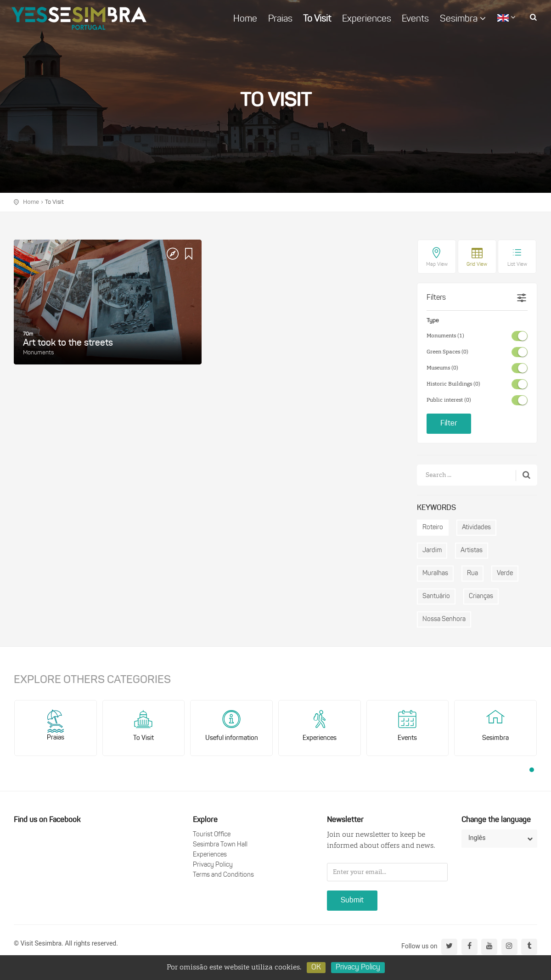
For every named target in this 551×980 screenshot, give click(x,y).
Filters (436, 298)
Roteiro (433, 528)
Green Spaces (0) (447, 352)
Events (415, 19)
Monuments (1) (445, 336)
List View (517, 265)
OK (316, 968)
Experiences (367, 19)
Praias (280, 19)
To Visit (317, 19)
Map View (437, 265)
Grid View (477, 265)
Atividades (476, 528)
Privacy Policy (213, 865)
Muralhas (435, 574)
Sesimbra (463, 19)
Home (245, 19)
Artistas (472, 551)
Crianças (481, 596)
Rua (472, 574)
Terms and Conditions (223, 875)
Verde (505, 574)
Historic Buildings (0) (453, 384)
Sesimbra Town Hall (220, 845)
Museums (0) (442, 368)
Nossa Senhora (444, 619)
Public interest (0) (449, 400)
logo (79, 18)
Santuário (436, 596)
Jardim (432, 551)
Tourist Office (212, 835)
